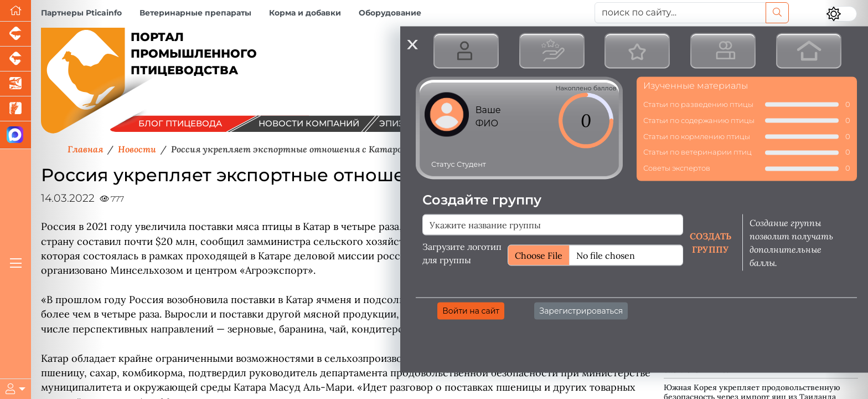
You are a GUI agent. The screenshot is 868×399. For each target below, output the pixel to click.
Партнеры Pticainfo (81, 13)
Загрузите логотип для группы (462, 253)
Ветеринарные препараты (195, 13)
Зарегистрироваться (581, 310)
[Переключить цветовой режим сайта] (841, 14)
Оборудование (390, 13)
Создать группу (711, 242)
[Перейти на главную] (15, 11)
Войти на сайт (471, 310)
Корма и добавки (305, 13)
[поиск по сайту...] (680, 13)
